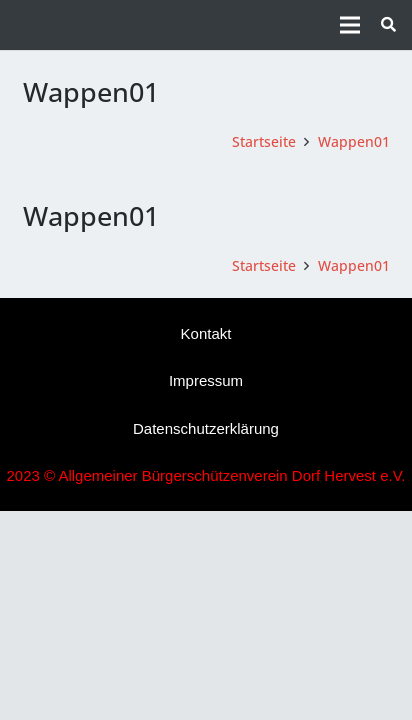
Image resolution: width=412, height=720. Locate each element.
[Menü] (350, 25)
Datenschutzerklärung (206, 428)
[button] (388, 25)
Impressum (206, 380)
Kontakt (206, 333)
